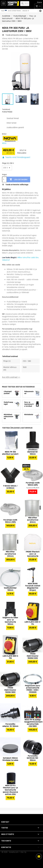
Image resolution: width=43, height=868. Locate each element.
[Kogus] (4, 179)
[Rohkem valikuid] (39, 856)
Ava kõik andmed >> (11, 377)
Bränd (4, 134)
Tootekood (6, 109)
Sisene (39, 2)
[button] (16, 157)
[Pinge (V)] (7, 168)
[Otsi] (25, 4)
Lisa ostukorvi (18, 180)
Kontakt (5, 822)
